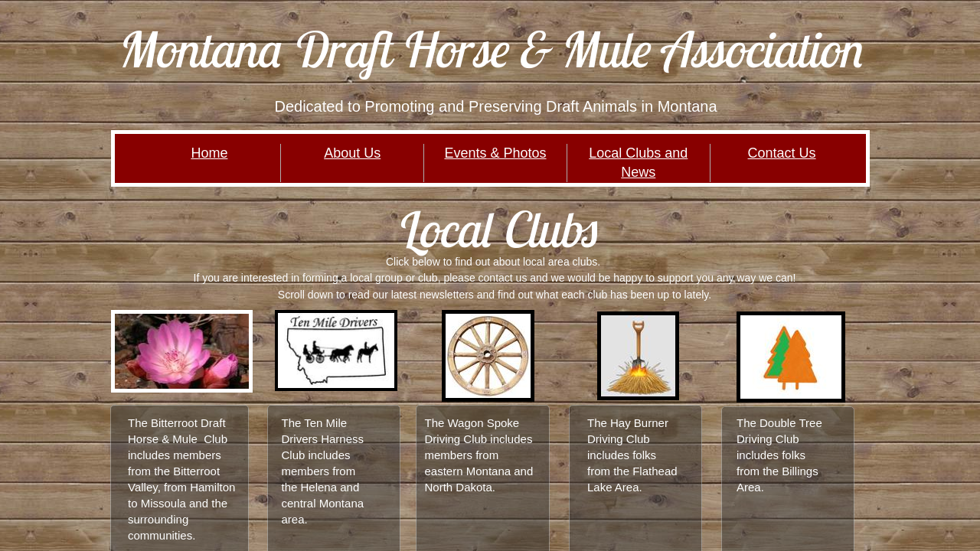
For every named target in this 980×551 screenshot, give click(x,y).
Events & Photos (495, 153)
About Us (352, 153)
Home (209, 153)
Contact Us (782, 153)
